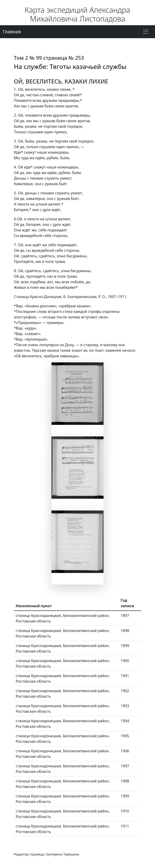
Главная (12, 32)
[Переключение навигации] (146, 32)
